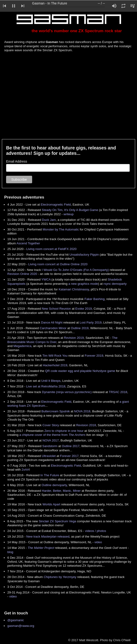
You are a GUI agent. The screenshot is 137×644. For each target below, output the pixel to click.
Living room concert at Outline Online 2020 (58, 264)
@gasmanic (16, 620)
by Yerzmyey (60, 577)
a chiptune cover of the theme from (52, 435)
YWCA (46, 279)
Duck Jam (49, 220)
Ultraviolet (49, 456)
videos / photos (96, 531)
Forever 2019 (94, 356)
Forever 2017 (69, 456)
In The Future (50, 475)
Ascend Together (28, 243)
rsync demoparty (115, 284)
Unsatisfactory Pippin (84, 255)
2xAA (25, 470)
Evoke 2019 (84, 309)
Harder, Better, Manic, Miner (61, 491)
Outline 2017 (71, 446)
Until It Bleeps (51, 381)
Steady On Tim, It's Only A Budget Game (70, 210)
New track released (48, 537)
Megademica (22, 346)
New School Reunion (56, 309)
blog (10, 552)
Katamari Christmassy (74, 289)
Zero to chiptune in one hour (64, 431)
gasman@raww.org (21, 626)
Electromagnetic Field (56, 205)
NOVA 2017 (51, 440)
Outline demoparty (54, 485)
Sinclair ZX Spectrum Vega (57, 521)
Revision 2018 (86, 425)
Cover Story (51, 425)
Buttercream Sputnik (56, 411)
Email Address (17, 161)
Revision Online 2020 (22, 274)
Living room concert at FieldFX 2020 (51, 249)
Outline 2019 (80, 328)
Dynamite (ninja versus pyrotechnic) (67, 392)
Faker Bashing (95, 299)
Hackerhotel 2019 (55, 365)
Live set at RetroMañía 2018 (46, 386)
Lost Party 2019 (91, 322)
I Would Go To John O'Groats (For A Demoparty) (75, 270)
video (98, 542)
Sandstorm (50, 446)
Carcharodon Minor (53, 328)
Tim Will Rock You (55, 356)
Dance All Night (52, 322)
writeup (69, 214)
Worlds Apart (51, 504)
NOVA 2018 (82, 411)
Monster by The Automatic (61, 229)
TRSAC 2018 (118, 392)
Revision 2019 (74, 338)
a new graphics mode (83, 284)
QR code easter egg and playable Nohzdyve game (80, 371)
